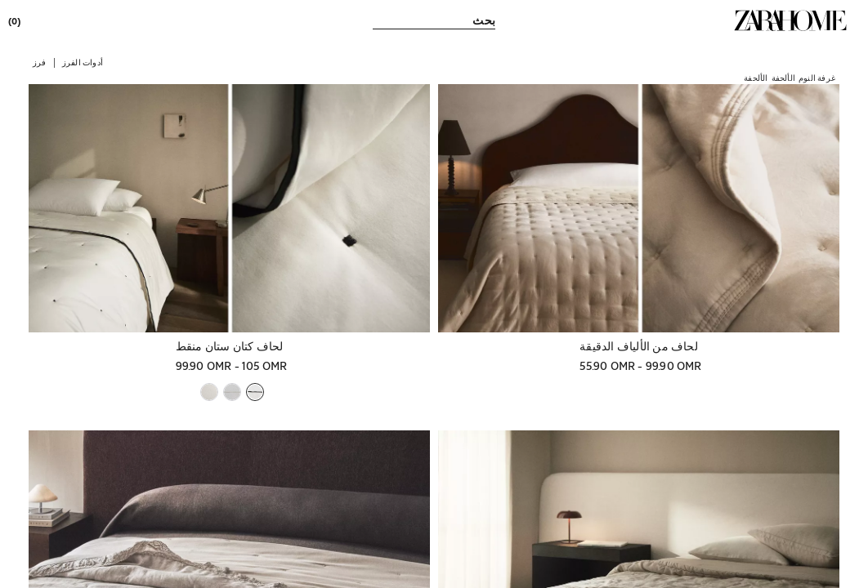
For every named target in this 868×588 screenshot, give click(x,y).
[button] (83, 62)
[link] (790, 20)
